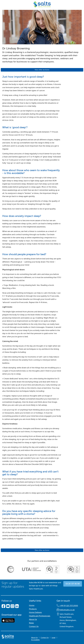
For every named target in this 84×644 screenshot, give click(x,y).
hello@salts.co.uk (67, 610)
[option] (10, 569)
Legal (53, 638)
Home (32, 605)
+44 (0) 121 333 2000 (69, 606)
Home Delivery (35, 612)
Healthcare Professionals (40, 616)
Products (33, 609)
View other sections (42, 70)
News (31, 623)
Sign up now (73, 584)
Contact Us (34, 626)
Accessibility (35, 640)
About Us (33, 619)
